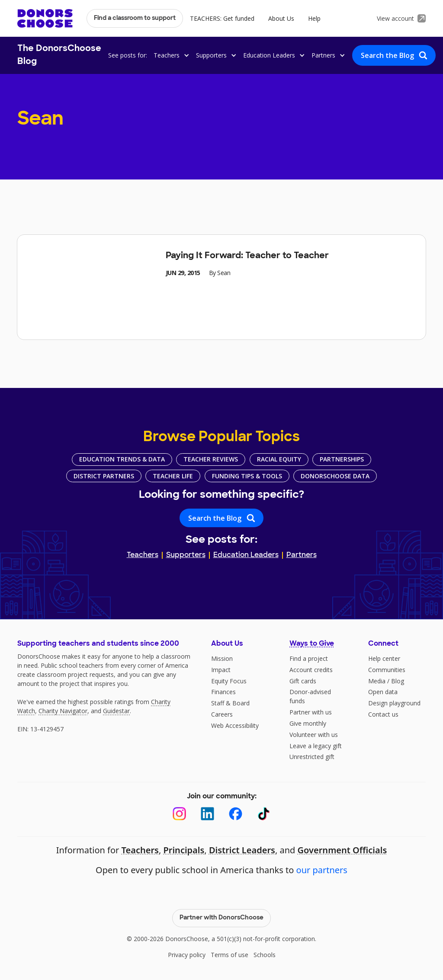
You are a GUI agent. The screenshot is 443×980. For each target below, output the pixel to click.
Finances (223, 692)
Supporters (186, 555)
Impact (221, 670)
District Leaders (242, 850)
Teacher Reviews (211, 459)
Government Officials (342, 850)
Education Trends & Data (122, 459)
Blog (398, 681)
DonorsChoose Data (335, 476)
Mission (222, 658)
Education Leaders (246, 555)
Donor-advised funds (310, 696)
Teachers (143, 555)
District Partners (104, 476)
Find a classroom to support (135, 18)
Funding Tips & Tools (247, 476)
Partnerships (342, 459)
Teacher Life (173, 476)
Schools (265, 955)
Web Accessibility (235, 725)
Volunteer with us (314, 735)
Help (314, 18)
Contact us (383, 714)
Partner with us (311, 712)
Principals (184, 850)
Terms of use (230, 955)
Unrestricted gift (312, 757)
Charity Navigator (63, 711)
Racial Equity (279, 459)
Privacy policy (187, 955)
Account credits (311, 670)
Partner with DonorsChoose (221, 918)
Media (377, 681)
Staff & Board (230, 703)
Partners (302, 555)
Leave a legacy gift (316, 746)
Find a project (309, 658)
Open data (383, 692)
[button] (170, 55)
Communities (387, 670)
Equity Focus (229, 681)
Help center (384, 658)
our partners (322, 870)
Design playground (394, 703)
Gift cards (303, 681)
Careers (222, 714)
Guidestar (116, 711)
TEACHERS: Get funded (222, 18)
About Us (281, 18)
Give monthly (308, 723)
